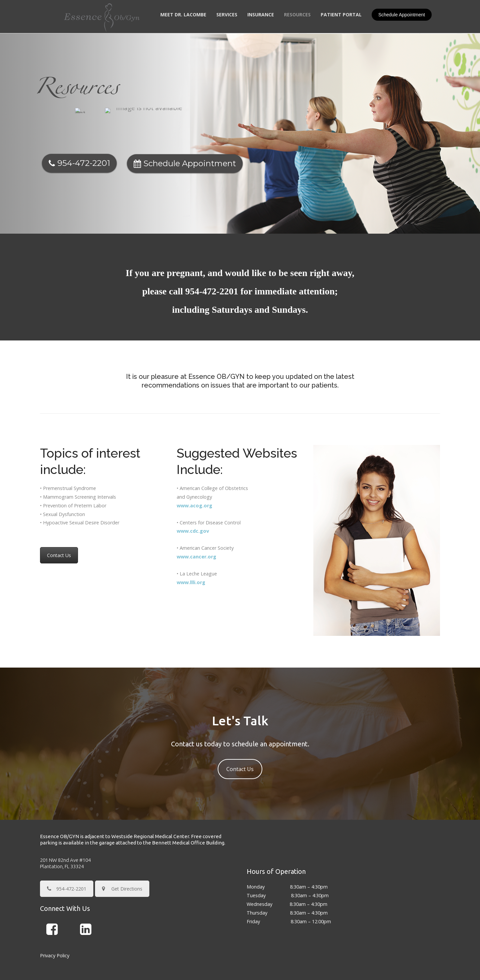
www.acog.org (194, 472)
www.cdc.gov (193, 498)
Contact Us (59, 522)
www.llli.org (191, 549)
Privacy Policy (55, 922)
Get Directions (122, 855)
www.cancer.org (196, 523)
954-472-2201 (213, 258)
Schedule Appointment (402, 15)
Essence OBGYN (227, 966)
